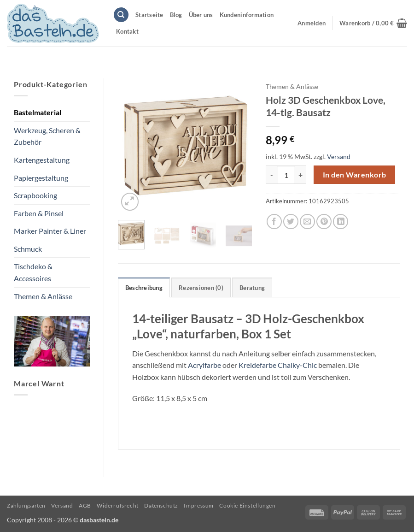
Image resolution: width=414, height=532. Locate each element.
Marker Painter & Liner (50, 231)
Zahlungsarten (26, 505)
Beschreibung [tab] (144, 288)
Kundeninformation (247, 15)
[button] (373, 23)
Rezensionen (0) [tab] (201, 288)
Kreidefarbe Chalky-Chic (278, 365)
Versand (339, 157)
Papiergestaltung (41, 178)
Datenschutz (161, 505)
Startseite (149, 15)
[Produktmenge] (286, 175)
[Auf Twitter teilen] (291, 222)
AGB (85, 505)
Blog (176, 15)
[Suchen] (121, 15)
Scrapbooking (35, 195)
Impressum (199, 505)
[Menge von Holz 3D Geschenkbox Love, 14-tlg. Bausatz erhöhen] (301, 175)
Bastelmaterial (38, 112)
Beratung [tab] (252, 288)
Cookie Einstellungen (247, 505)
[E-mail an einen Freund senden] (307, 222)
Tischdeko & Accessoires (33, 272)
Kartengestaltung (42, 160)
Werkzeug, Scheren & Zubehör (47, 136)
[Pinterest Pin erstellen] (324, 222)
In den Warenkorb (354, 175)
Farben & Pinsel (39, 213)
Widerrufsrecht (118, 505)
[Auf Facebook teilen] (274, 222)
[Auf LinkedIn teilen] (341, 222)
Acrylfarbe (204, 365)
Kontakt (127, 31)
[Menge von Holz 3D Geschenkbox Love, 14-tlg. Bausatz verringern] (271, 175)
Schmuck (28, 249)
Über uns (201, 15)
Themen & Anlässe (43, 296)
